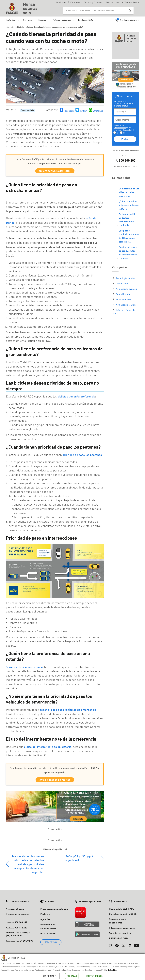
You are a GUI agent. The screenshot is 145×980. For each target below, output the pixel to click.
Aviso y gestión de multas (55, 781)
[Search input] (95, 11)
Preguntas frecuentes (17, 916)
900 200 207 (127, 160)
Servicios (28, 20)
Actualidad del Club (126, 305)
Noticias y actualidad (62, 20)
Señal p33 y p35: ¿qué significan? (79, 860)
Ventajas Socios (132, 3)
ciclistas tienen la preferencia (76, 397)
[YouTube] (136, 946)
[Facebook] (117, 946)
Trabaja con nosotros (120, 935)
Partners (45, 916)
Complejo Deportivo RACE (123, 916)
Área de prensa (113, 3)
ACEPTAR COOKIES (94, 976)
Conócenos (61, 3)
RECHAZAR (72, 976)
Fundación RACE (86, 20)
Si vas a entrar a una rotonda (24, 668)
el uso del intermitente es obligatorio (48, 748)
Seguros (42, 20)
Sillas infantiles (124, 299)
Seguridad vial (28, 110)
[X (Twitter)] (123, 946)
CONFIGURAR (50, 976)
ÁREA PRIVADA (51, 944)
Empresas (75, 3)
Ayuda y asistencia (128, 20)
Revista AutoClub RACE (122, 911)
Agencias (45, 921)
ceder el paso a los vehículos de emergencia (68, 711)
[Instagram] (111, 946)
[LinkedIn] (129, 946)
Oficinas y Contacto (93, 3)
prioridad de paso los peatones (82, 456)
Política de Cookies (109, 970)
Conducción (122, 283)
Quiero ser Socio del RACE (55, 171)
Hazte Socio (11, 20)
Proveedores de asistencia (54, 911)
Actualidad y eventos (126, 289)
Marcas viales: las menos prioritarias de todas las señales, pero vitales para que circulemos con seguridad (28, 866)
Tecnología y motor (126, 278)
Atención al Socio (15, 911)
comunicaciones (120, 128)
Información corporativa (122, 930)
